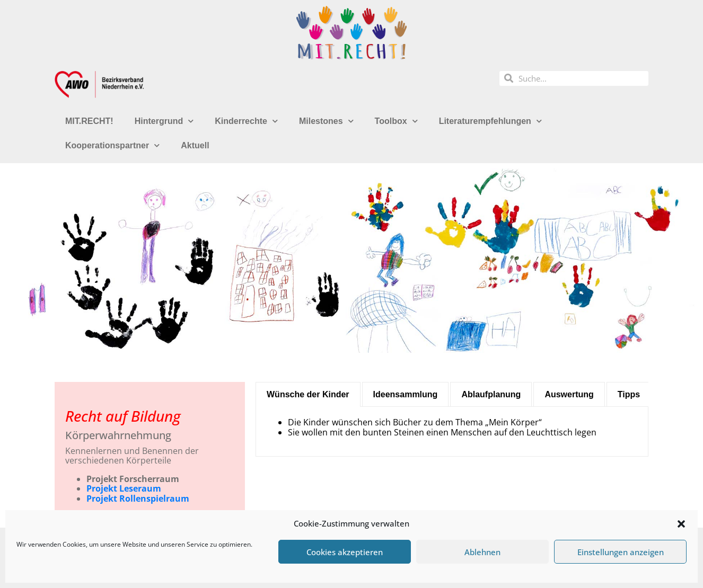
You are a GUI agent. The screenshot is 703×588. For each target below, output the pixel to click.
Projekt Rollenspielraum (138, 498)
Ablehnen (482, 552)
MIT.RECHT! (89, 121)
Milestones (326, 121)
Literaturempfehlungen (490, 121)
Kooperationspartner (112, 145)
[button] (681, 524)
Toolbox (396, 121)
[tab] (308, 394)
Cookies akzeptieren (345, 552)
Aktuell (195, 145)
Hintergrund (164, 121)
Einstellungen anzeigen (621, 552)
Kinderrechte (246, 121)
